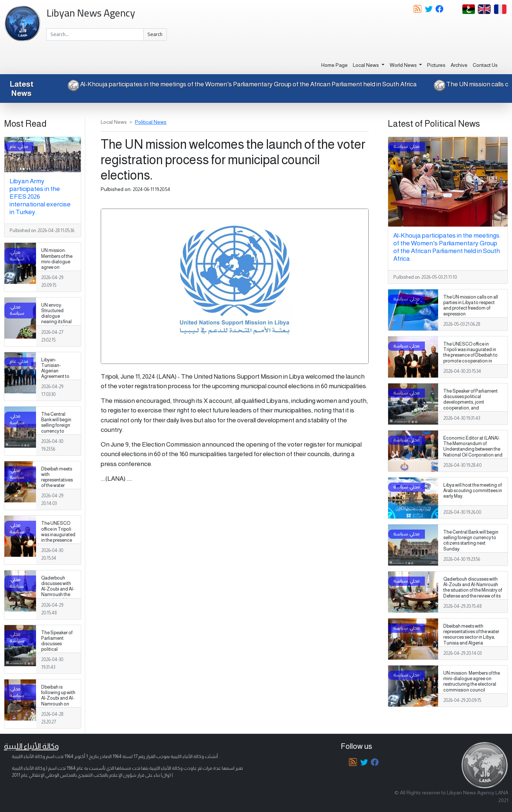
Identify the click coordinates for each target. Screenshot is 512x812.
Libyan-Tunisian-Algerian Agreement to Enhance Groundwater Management (55, 377)
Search (155, 34)
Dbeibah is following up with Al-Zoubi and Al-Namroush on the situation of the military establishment (58, 704)
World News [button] (404, 65)
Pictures (436, 65)
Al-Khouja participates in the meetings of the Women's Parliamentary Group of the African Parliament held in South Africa (236, 84)
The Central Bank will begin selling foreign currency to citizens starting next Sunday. (58, 428)
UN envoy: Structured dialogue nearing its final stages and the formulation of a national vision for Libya (57, 325)
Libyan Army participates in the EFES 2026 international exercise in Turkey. (40, 196)
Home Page (334, 65)
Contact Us (485, 65)
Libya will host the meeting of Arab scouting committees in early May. (473, 491)
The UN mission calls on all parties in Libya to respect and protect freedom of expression (471, 305)
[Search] (95, 35)
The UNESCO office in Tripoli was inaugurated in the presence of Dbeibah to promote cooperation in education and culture (58, 546)
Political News (151, 122)
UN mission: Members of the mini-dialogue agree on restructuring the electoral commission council (58, 270)
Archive (459, 65)
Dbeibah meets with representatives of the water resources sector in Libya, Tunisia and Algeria (57, 488)
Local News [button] (366, 65)
